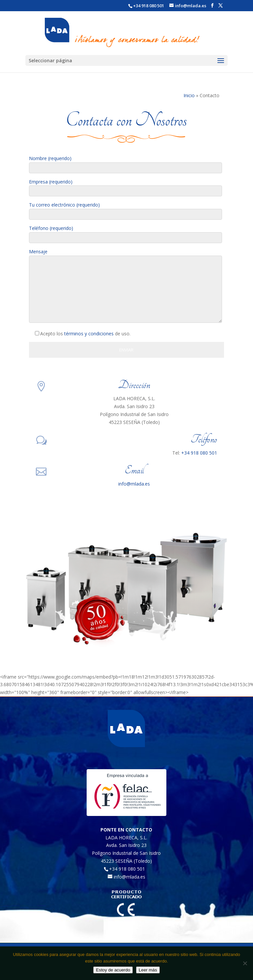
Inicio (189, 95)
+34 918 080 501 (149, 6)
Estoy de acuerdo (113, 970)
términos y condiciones (89, 334)
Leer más (148, 970)
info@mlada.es (134, 484)
